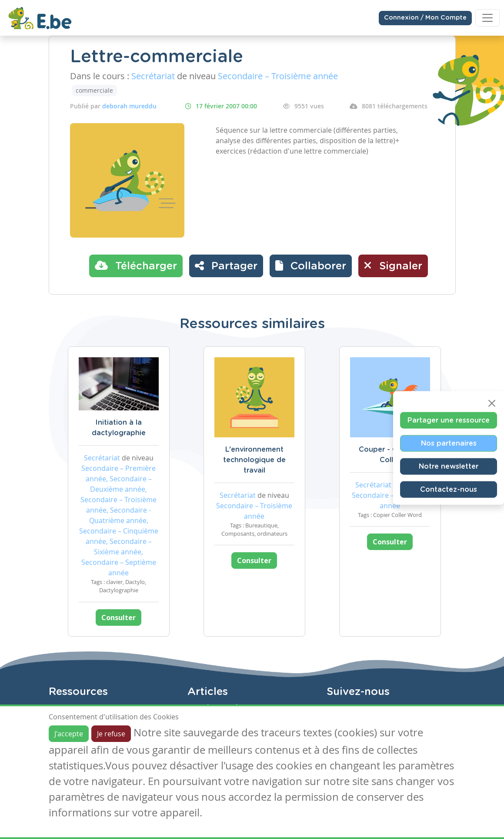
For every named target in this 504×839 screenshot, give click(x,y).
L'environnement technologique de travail (254, 460)
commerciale (94, 90)
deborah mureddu (129, 106)
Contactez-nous (449, 490)
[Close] (492, 403)
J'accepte (69, 734)
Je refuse (111, 734)
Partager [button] (226, 265)
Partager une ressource (449, 420)
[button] (311, 266)
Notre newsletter (449, 466)
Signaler (393, 265)
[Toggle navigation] (487, 18)
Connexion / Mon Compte (425, 18)
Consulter (118, 618)
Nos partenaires (449, 443)
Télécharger (136, 265)
